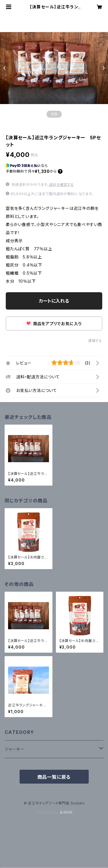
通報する (95, 341)
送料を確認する (61, 185)
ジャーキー (15, 749)
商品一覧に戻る (54, 777)
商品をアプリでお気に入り (54, 324)
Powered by (54, 812)
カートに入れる (54, 301)
